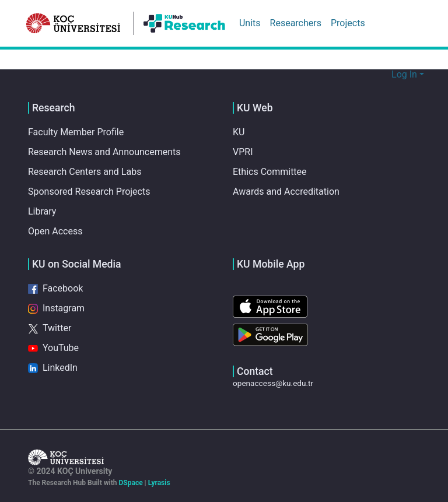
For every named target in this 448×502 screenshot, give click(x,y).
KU (239, 132)
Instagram (55, 308)
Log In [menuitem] (405, 75)
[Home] (73, 23)
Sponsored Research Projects (89, 192)
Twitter (50, 328)
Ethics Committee (269, 172)
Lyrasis (168, 483)
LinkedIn (52, 368)
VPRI (244, 152)
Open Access (55, 231)
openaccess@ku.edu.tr (274, 383)
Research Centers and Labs (83, 172)
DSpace (137, 483)
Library (42, 212)
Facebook (55, 289)
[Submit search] (381, 75)
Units (250, 23)
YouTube (52, 348)
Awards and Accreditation (285, 192)
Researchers (295, 23)
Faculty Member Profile (76, 132)
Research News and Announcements (103, 152)
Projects (347, 23)
